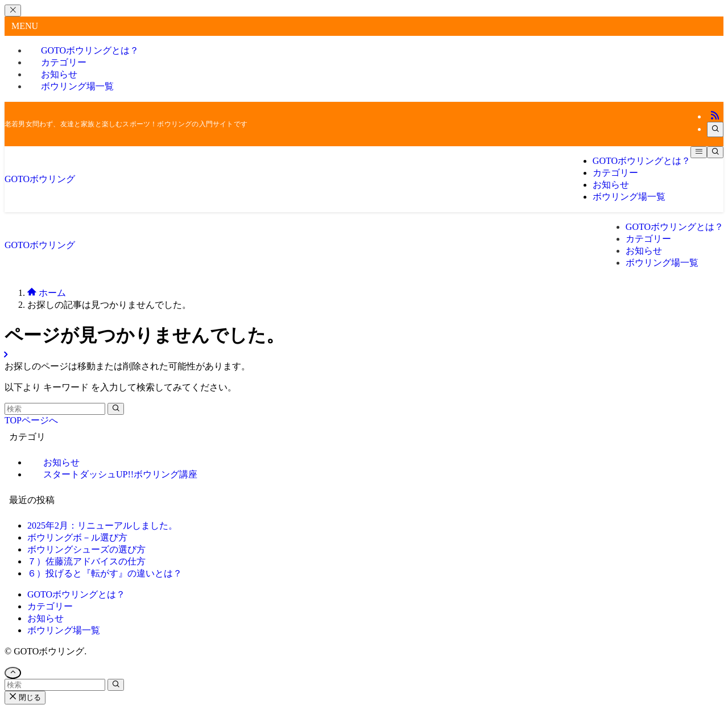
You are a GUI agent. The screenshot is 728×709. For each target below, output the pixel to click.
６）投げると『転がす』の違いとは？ (105, 573)
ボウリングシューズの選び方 (86, 549)
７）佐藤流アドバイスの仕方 (86, 561)
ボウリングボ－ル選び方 (77, 537)
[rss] (715, 116)
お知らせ (45, 618)
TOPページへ (31, 420)
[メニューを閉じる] (13, 11)
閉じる (25, 697)
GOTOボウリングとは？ (76, 594)
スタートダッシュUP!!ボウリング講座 (120, 474)
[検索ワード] (55, 409)
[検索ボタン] (715, 152)
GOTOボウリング (40, 179)
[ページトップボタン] (13, 673)
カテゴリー (50, 606)
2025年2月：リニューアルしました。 (102, 525)
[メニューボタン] (699, 152)
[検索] (715, 129)
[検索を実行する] (116, 409)
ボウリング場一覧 (77, 86)
